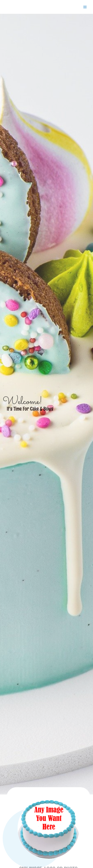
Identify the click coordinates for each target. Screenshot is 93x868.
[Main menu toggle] (85, 7)
